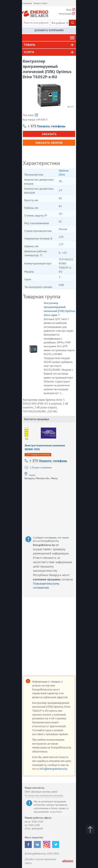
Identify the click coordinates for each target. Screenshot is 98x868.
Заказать (49, 134)
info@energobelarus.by (54, 769)
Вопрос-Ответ (41, 3)
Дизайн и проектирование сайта (40, 861)
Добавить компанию (49, 30)
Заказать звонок (49, 143)
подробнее (56, 812)
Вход (69, 10)
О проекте (27, 3)
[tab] (49, 45)
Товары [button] (29, 45)
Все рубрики (60, 23)
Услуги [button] (29, 52)
